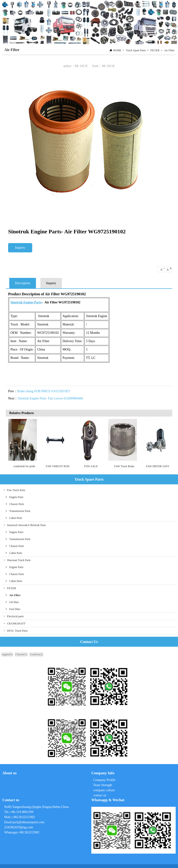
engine (7, 654)
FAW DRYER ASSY (158, 466)
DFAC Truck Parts (17, 631)
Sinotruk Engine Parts (26, 302)
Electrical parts (15, 616)
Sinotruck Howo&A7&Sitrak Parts (26, 525)
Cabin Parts (16, 518)
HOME (117, 50)
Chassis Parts (17, 504)
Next (168, 443)
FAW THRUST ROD (57, 466)
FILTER (155, 50)
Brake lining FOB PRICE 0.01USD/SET (44, 391)
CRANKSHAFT (16, 624)
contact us (100, 795)
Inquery (20, 248)
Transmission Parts (20, 511)
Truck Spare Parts (136, 50)
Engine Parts (16, 497)
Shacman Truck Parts (19, 560)
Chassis (21, 654)
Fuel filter (15, 609)
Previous (12, 443)
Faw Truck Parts (16, 490)
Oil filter (14, 602)
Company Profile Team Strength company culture (105, 785)
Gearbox (36, 654)
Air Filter (169, 50)
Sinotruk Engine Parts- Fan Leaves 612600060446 (50, 398)
